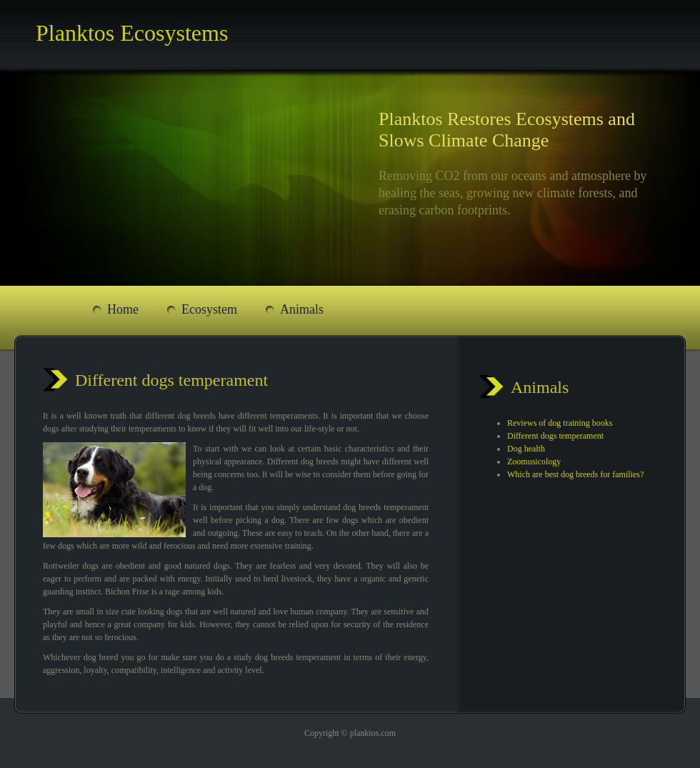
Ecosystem (209, 309)
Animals (302, 309)
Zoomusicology (534, 462)
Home (123, 309)
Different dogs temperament (555, 436)
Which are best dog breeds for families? (575, 474)
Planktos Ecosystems (132, 33)
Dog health (526, 449)
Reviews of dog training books (560, 423)
